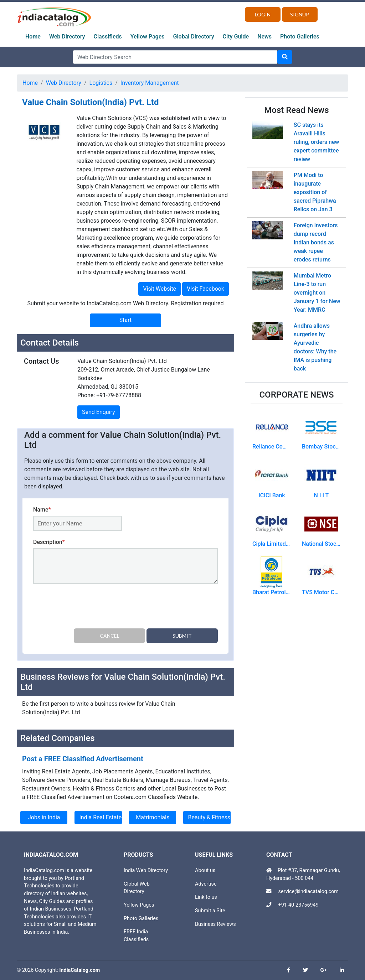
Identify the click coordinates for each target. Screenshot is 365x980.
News (264, 37)
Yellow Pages (148, 37)
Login (263, 14)
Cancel (110, 636)
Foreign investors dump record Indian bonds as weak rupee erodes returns (316, 242)
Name (42, 510)
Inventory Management (150, 83)
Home (33, 37)
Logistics (101, 83)
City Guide (236, 37)
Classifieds (108, 37)
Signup (300, 14)
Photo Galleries (300, 37)
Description (49, 542)
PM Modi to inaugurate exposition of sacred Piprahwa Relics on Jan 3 (315, 192)
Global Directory (194, 37)
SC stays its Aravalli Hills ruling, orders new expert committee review (317, 142)
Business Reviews (215, 924)
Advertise (206, 884)
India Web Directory (146, 870)
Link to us (206, 897)
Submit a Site (210, 911)
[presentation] (87, 607)
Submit (182, 636)
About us (205, 870)
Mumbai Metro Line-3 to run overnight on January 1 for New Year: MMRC (317, 293)
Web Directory (67, 37)
